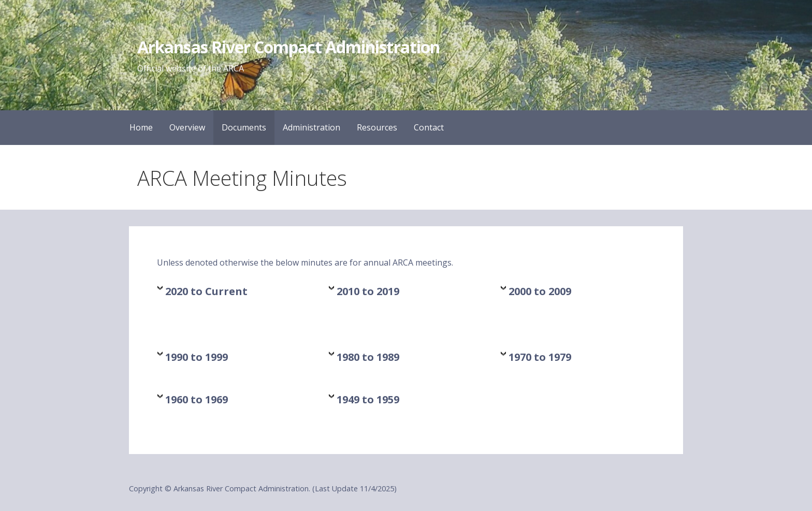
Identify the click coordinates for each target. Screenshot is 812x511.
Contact (429, 127)
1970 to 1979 (540, 357)
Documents (244, 127)
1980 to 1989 (368, 357)
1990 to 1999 (197, 357)
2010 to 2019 (368, 291)
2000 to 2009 (540, 291)
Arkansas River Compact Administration (288, 47)
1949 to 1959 (368, 399)
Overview (187, 127)
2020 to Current (206, 291)
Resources (377, 127)
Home (141, 127)
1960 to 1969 (197, 399)
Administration (311, 127)
